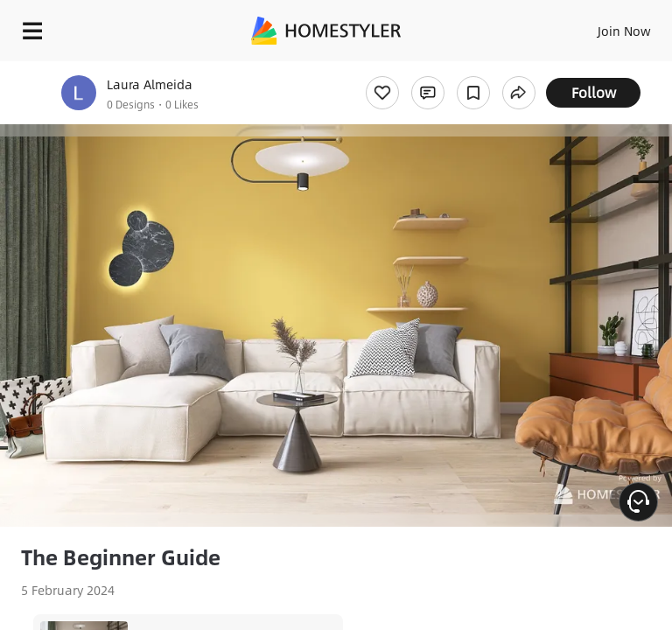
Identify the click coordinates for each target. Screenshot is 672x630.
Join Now (624, 31)
